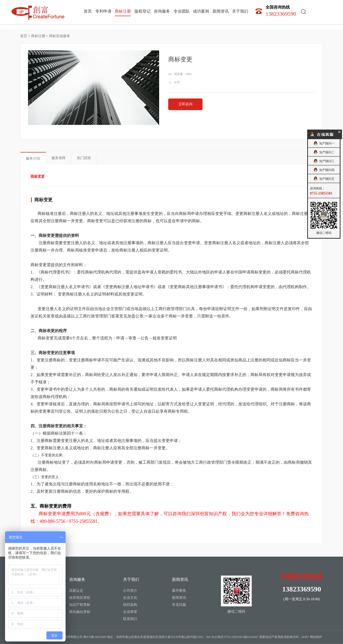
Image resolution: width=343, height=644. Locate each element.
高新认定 (76, 591)
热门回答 (84, 158)
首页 (88, 11)
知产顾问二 (324, 152)
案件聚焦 (179, 591)
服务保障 (59, 158)
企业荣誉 (130, 612)
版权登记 (142, 11)
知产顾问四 (324, 170)
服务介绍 (33, 158)
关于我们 (240, 11)
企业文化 (130, 598)
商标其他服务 (60, 36)
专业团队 (182, 11)
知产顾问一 (324, 143)
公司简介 (130, 591)
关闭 (339, 132)
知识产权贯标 (80, 605)
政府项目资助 (80, 598)
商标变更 (38, 176)
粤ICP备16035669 (95, 637)
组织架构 (130, 605)
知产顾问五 (324, 179)
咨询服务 (162, 11)
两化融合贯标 (80, 612)
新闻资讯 (221, 11)
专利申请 (103, 11)
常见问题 (179, 605)
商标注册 (123, 11)
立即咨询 (185, 104)
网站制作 (316, 637)
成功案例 (201, 11)
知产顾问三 (324, 161)
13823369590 (281, 11)
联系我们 (130, 619)
